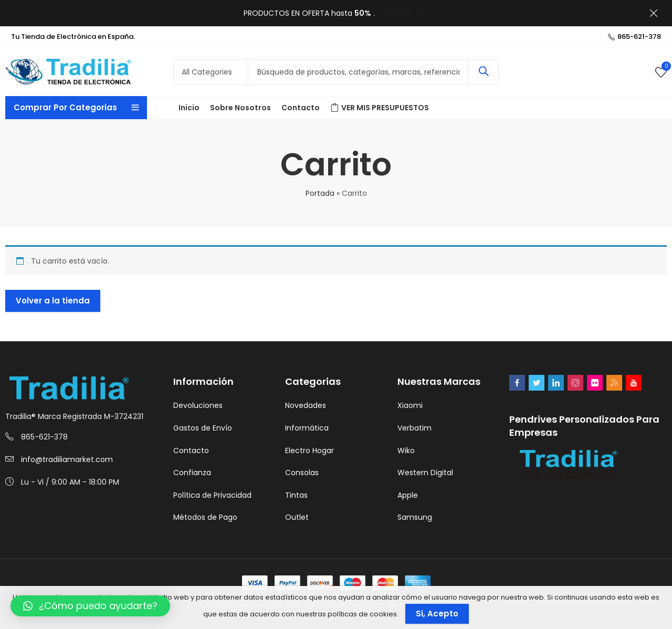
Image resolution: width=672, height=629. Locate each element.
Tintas (296, 495)
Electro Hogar (309, 450)
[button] (90, 606)
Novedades (306, 405)
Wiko (406, 450)
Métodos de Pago (205, 517)
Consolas (302, 473)
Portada (320, 193)
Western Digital (425, 473)
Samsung (415, 517)
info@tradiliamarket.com (67, 459)
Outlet (297, 517)
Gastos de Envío (203, 428)
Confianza (192, 473)
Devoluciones (198, 405)
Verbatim (414, 428)
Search (484, 72)
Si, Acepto (437, 614)
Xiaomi (410, 405)
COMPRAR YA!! (403, 13)
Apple (408, 495)
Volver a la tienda (53, 301)
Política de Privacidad (212, 495)
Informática (307, 428)
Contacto (191, 450)
